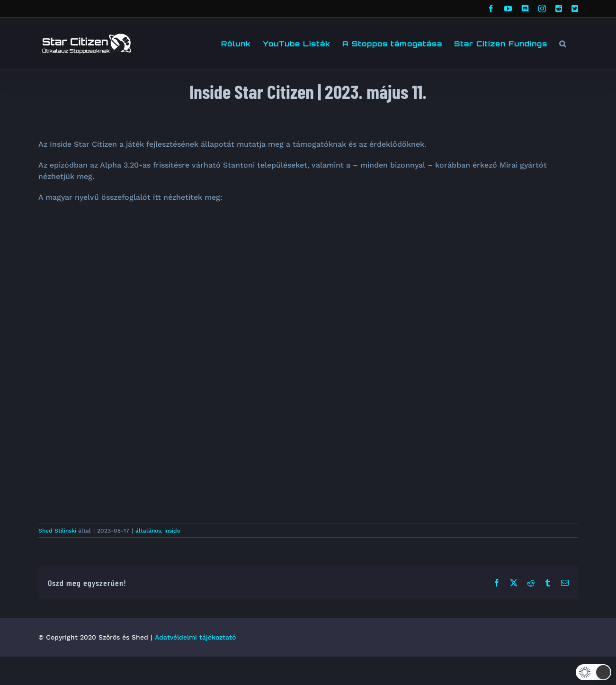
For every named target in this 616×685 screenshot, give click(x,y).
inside (172, 531)
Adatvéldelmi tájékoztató (195, 637)
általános (148, 531)
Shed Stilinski (57, 531)
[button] (563, 44)
